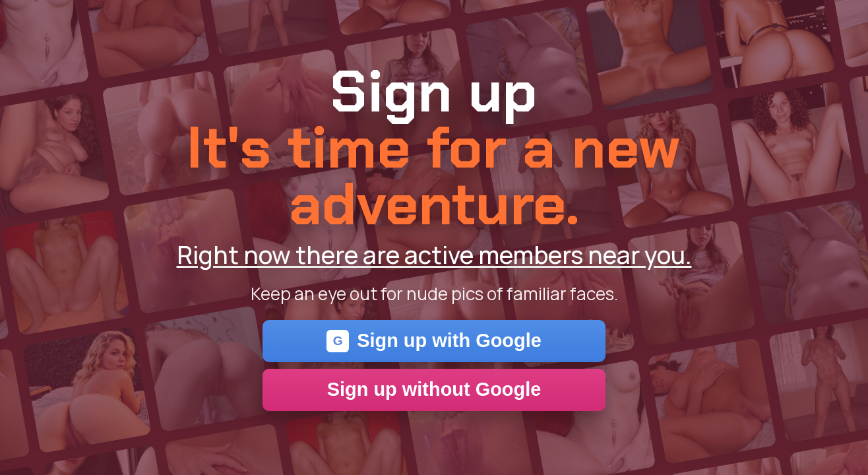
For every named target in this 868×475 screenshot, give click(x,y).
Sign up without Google (434, 389)
